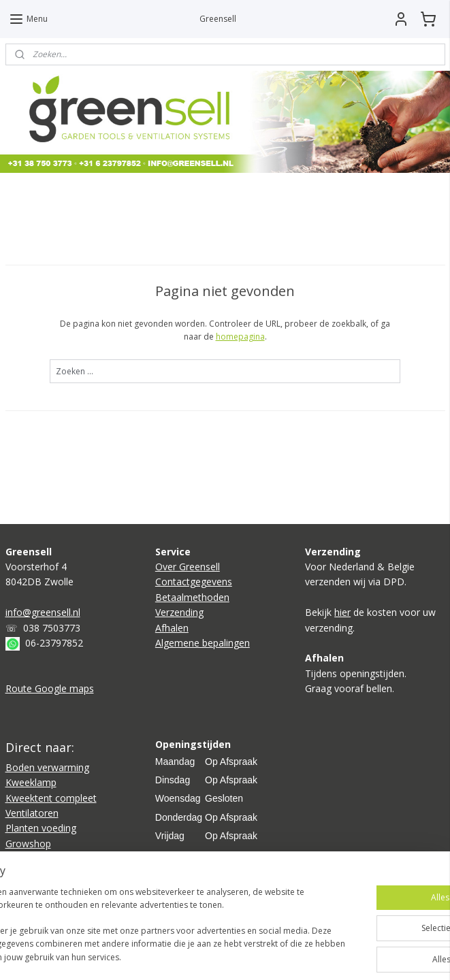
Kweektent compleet (51, 798)
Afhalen (172, 628)
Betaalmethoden (192, 597)
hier (342, 612)
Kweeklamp (31, 782)
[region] (135, 906)
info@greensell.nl (43, 612)
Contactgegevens (194, 582)
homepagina (240, 337)
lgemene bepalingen (206, 643)
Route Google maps (50, 688)
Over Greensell (188, 567)
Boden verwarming (47, 767)
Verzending (179, 612)
